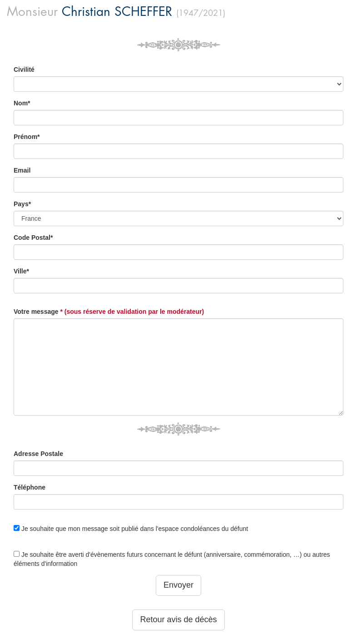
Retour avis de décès (178, 619)
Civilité (24, 69)
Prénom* (27, 137)
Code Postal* (33, 238)
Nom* (22, 103)
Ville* (21, 271)
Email (22, 170)
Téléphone (30, 487)
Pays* (22, 204)
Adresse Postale (38, 454)
